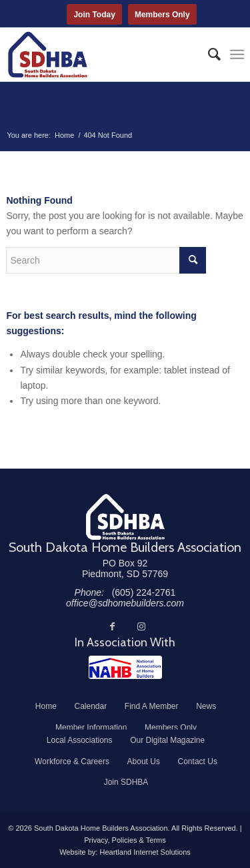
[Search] (208, 55)
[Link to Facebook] (112, 626)
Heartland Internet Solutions (145, 852)
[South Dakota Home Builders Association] (101, 55)
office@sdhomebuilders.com (125, 603)
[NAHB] (125, 667)
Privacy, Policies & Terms (125, 840)
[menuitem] (208, 55)
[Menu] (237, 55)
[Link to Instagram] (141, 626)
